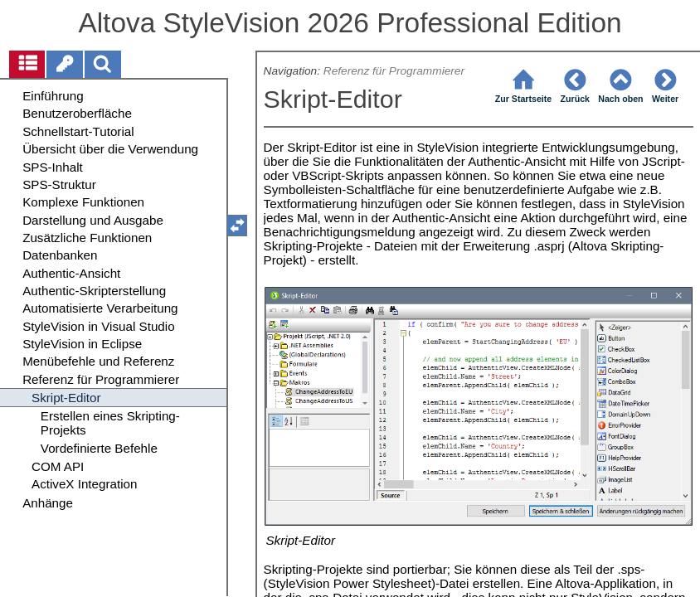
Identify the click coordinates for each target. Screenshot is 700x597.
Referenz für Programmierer (394, 71)
